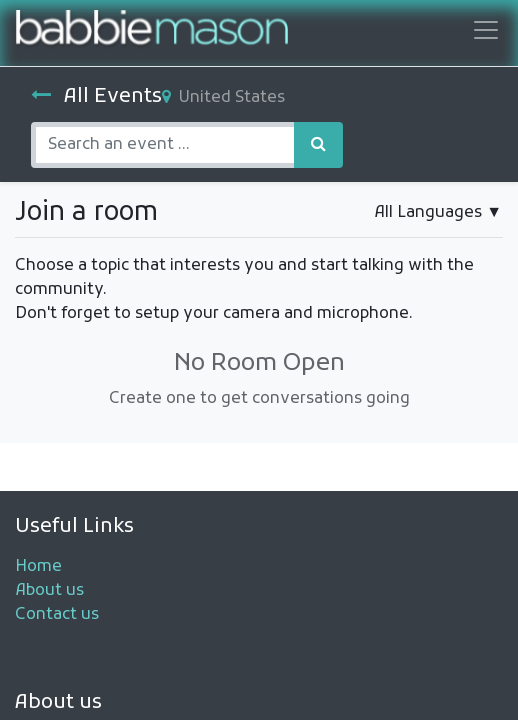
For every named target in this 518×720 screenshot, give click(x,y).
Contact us (57, 615)
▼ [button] (438, 213)
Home (38, 567)
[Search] (318, 145)
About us (49, 591)
